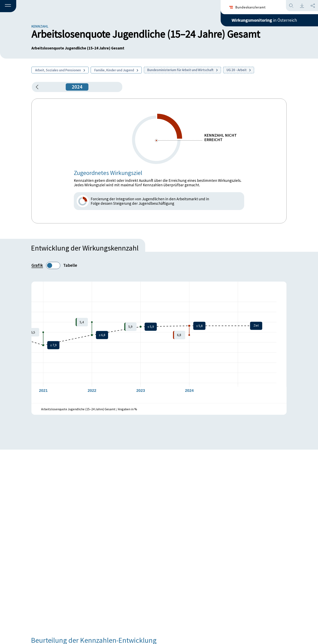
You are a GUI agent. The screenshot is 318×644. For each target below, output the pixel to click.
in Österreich (264, 20)
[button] (8, 6)
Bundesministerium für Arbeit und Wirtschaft (182, 70)
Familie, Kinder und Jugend (116, 70)
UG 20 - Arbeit (239, 70)
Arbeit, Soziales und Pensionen (60, 70)
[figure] (159, 342)
